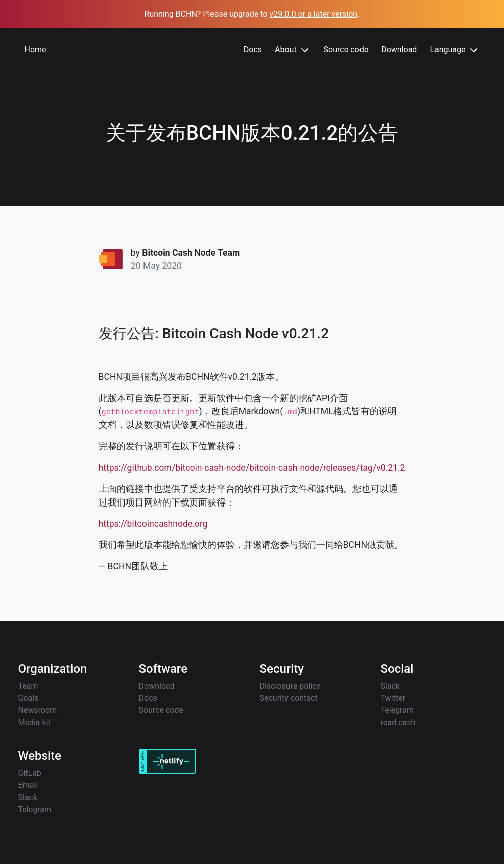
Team (28, 686)
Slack (390, 686)
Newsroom (38, 710)
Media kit (34, 722)
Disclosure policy (290, 686)
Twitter (393, 698)
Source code (346, 50)
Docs (253, 50)
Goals (28, 698)
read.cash (398, 722)
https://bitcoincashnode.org (153, 524)
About (293, 50)
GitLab (30, 773)
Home (35, 50)
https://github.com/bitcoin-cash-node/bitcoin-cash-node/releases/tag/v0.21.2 (252, 468)
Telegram (397, 710)
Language (455, 50)
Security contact (289, 698)
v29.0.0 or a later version (314, 14)
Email (28, 785)
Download (399, 50)
